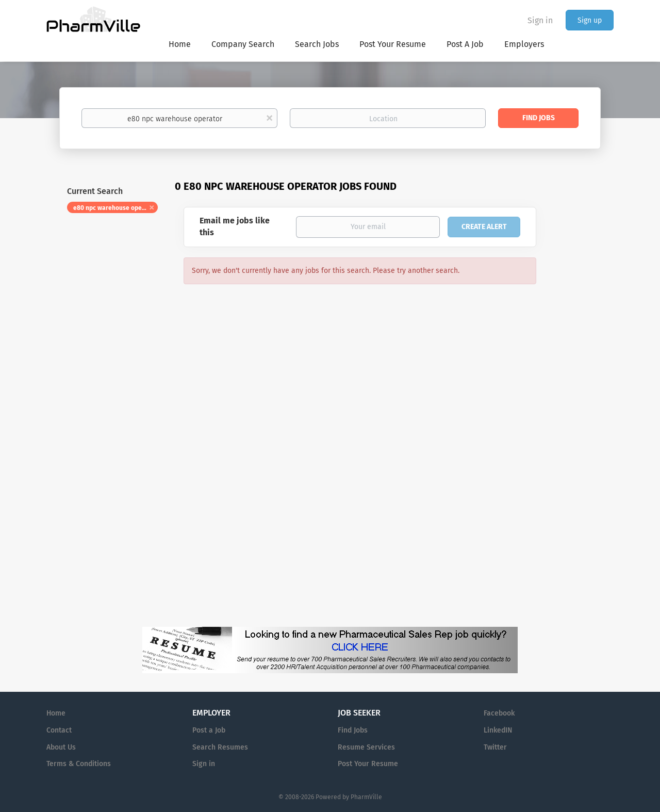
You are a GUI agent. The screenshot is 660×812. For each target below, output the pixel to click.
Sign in (540, 20)
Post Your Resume (368, 764)
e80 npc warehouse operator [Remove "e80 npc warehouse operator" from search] (115, 208)
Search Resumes (220, 747)
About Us (61, 747)
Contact (59, 730)
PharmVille (366, 797)
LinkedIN (498, 730)
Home (56, 713)
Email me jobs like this (235, 226)
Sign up (590, 20)
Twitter (495, 747)
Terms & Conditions (79, 764)
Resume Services (366, 747)
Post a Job (209, 730)
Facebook (499, 713)
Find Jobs (539, 118)
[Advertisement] (585, 379)
